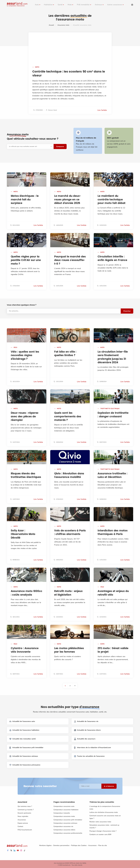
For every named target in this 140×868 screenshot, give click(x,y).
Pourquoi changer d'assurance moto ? (103, 831)
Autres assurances (115, 5)
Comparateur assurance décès (64, 830)
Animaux (98, 5)
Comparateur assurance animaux (65, 823)
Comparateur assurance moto (64, 816)
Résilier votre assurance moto (100, 822)
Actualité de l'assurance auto (22, 721)
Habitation (48, 5)
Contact (20, 826)
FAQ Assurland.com (25, 830)
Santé (60, 5)
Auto (37, 5)
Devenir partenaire (24, 813)
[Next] (75, 686)
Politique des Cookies (79, 845)
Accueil (51, 25)
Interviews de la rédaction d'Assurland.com (92, 748)
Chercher (127, 311)
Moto (70, 5)
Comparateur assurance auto (64, 806)
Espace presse (23, 823)
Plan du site (103, 845)
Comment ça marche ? (26, 810)
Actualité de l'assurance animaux (24, 756)
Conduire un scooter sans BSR (100, 834)
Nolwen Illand (52, 110)
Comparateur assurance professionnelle (68, 833)
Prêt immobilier (83, 5)
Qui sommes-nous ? (25, 806)
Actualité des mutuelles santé (23, 739)
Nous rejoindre (23, 816)
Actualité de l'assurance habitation (24, 730)
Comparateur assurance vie (63, 826)
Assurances (22, 820)
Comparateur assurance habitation (66, 810)
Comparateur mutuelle (62, 813)
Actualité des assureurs (85, 739)
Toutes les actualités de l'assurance (89, 756)
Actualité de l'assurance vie (86, 721)
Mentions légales (45, 845)
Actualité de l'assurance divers (87, 730)
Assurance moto (63, 25)
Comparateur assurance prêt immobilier (68, 820)
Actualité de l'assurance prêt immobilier (26, 748)
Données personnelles (61, 845)
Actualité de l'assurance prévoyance (25, 765)
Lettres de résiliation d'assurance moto (104, 812)
